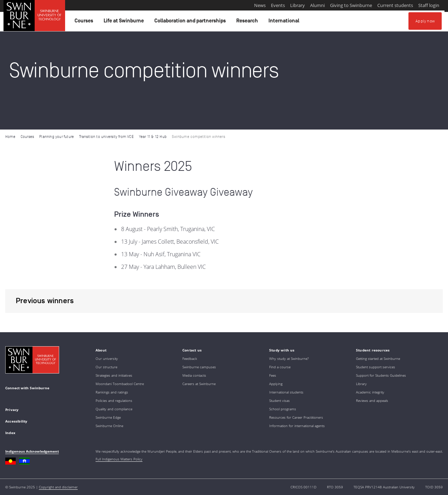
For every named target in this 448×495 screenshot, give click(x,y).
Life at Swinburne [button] (125, 22)
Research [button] (248, 22)
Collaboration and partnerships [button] (191, 22)
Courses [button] (85, 22)
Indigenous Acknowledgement (32, 451)
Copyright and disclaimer (58, 487)
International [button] (285, 22)
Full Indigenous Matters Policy (119, 459)
